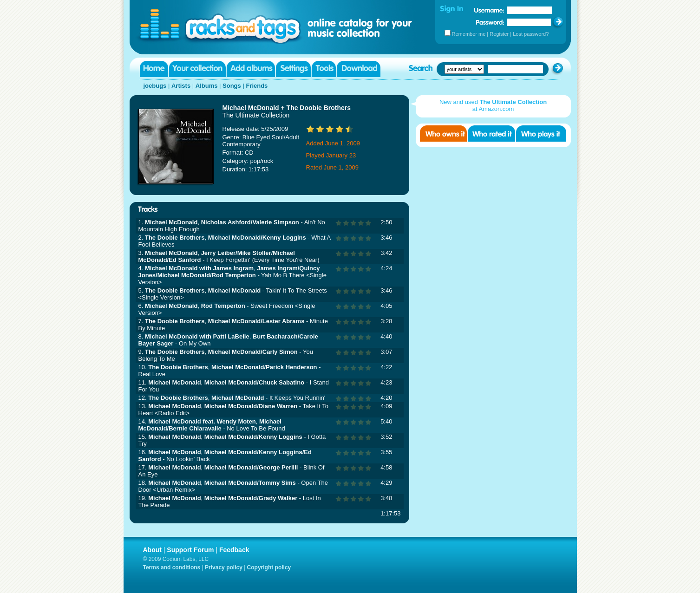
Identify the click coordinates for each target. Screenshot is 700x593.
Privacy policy (224, 567)
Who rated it (491, 134)
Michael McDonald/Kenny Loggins (257, 238)
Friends (257, 86)
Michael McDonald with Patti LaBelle (197, 336)
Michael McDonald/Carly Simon (253, 352)
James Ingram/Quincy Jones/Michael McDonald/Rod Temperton (229, 272)
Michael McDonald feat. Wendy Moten (202, 421)
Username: (489, 10)
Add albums (251, 69)
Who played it (541, 134)
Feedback (234, 550)
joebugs (155, 86)
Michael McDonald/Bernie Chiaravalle (210, 425)
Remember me (469, 34)
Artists (181, 86)
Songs (232, 86)
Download (359, 69)
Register (499, 34)
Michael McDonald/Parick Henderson (264, 367)
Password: (490, 22)
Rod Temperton (223, 306)
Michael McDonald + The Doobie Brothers (287, 108)
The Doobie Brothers (175, 238)
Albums (207, 86)
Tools (324, 69)
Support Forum (190, 550)
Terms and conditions (172, 567)
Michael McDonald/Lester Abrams (256, 321)
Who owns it (443, 134)
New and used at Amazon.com (493, 105)
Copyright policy (269, 567)
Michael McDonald (171, 222)
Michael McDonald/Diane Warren (251, 406)
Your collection (197, 69)
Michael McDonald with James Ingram (199, 268)
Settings (293, 69)
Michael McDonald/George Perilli (251, 467)
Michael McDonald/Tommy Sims (250, 483)
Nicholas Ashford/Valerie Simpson (250, 222)
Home (154, 69)
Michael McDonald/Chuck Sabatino (254, 382)
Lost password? (531, 34)
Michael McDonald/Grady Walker (251, 498)
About (152, 550)
